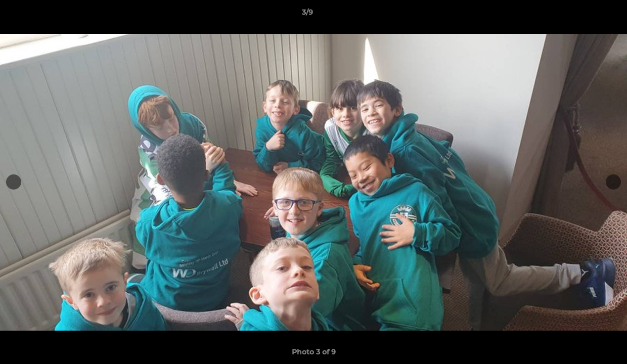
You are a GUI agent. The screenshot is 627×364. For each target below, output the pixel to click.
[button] (585, 15)
